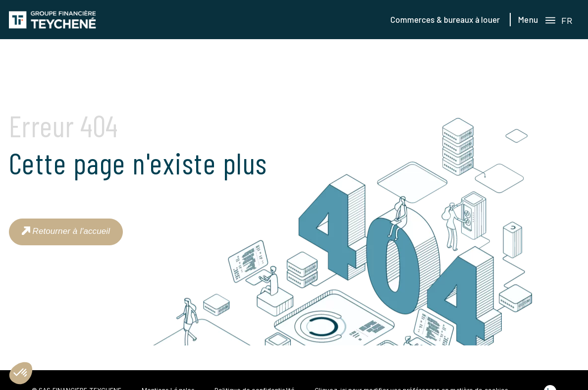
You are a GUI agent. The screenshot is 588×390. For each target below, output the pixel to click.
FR (567, 21)
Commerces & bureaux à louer (445, 19)
